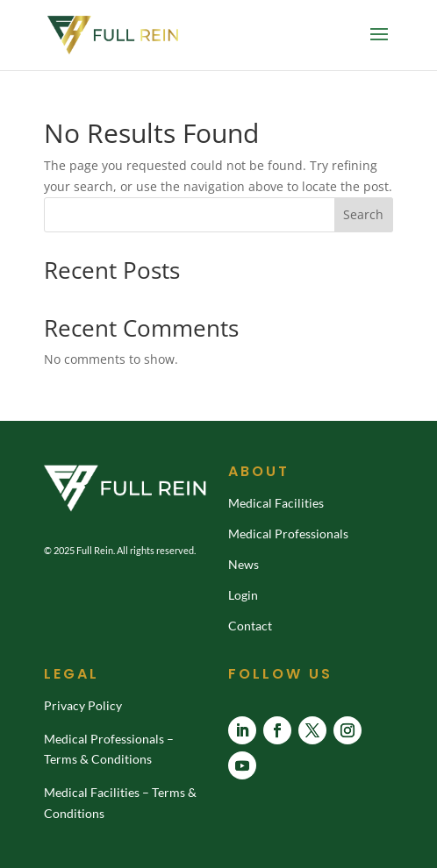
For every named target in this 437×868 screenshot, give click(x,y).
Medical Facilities (276, 503)
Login (243, 595)
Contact (250, 626)
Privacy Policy (83, 705)
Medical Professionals (288, 534)
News (244, 564)
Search (363, 214)
